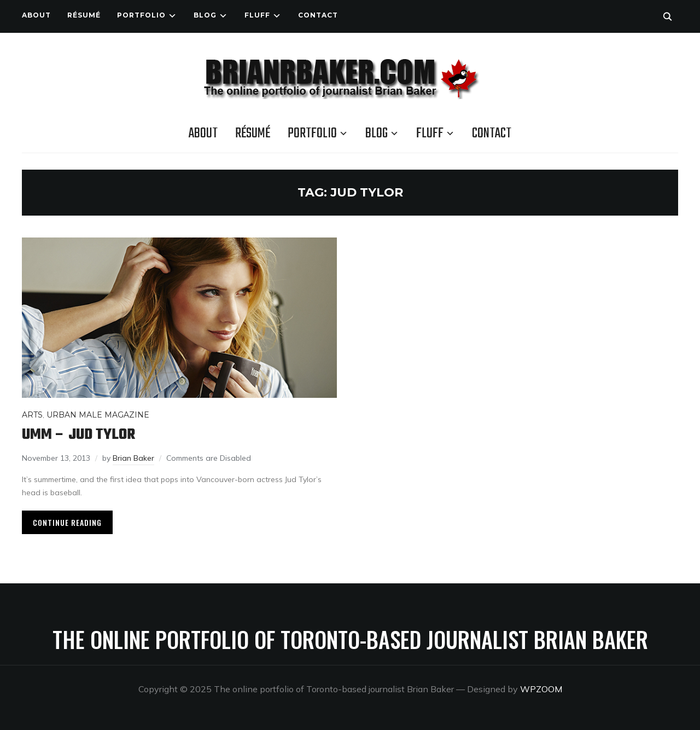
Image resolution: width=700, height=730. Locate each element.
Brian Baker (133, 458)
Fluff (257, 15)
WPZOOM (541, 689)
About (36, 15)
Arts (32, 415)
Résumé (84, 15)
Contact (318, 15)
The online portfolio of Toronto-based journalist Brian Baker (350, 639)
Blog (205, 15)
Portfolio (141, 15)
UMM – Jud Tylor (78, 435)
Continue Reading (67, 522)
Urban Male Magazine (98, 415)
